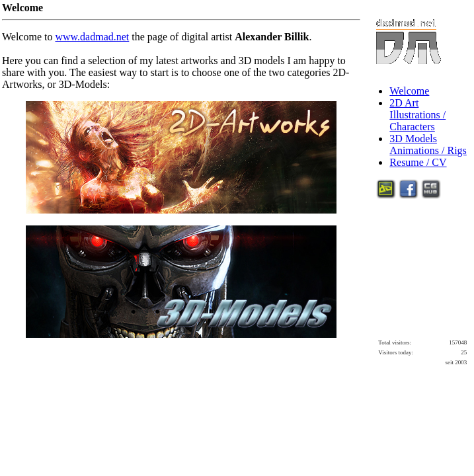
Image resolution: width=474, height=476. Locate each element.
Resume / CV (418, 162)
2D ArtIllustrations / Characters (417, 115)
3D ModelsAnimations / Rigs (428, 144)
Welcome (409, 91)
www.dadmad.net (92, 37)
